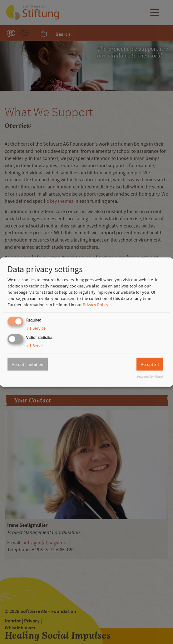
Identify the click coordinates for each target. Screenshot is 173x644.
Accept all (150, 364)
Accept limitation (28, 364)
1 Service (36, 328)
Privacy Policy (96, 305)
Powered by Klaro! (150, 377)
